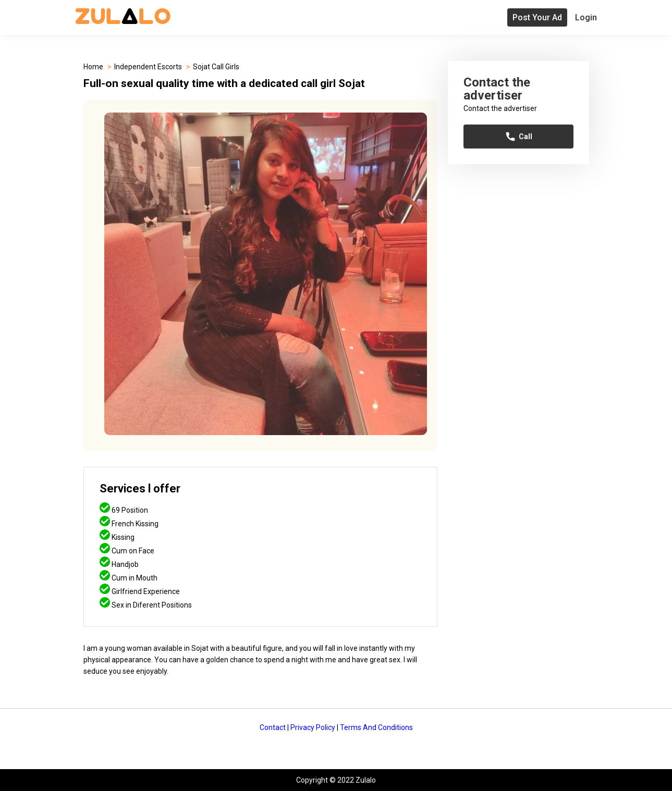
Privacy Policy (313, 727)
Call (518, 137)
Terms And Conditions (376, 727)
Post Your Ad (537, 17)
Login (586, 17)
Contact (273, 727)
